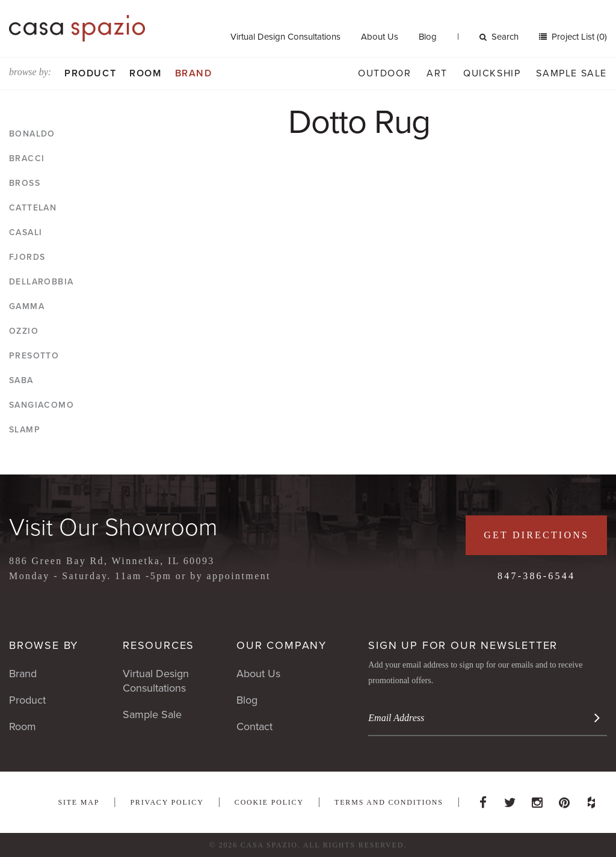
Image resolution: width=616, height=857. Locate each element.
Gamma (27, 306)
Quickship (492, 73)
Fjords (27, 257)
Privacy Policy (167, 802)
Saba (21, 380)
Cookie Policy (269, 802)
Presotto (34, 356)
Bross (25, 183)
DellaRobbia (41, 282)
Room (145, 73)
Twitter (510, 799)
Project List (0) (578, 37)
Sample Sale (571, 73)
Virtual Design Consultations (285, 37)
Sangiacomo (42, 405)
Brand (194, 73)
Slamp (25, 430)
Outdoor (384, 73)
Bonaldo (32, 134)
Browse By (44, 645)
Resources (159, 645)
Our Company (282, 645)
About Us (380, 37)
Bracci (27, 158)
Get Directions (536, 535)
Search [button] (499, 37)
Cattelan (33, 208)
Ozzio (24, 331)
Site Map (79, 802)
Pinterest (564, 799)
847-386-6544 (536, 576)
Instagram (537, 799)
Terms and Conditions (389, 802)
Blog (428, 37)
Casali (26, 232)
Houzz (591, 799)
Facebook (483, 799)
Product (90, 73)
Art (437, 73)
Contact (254, 726)
